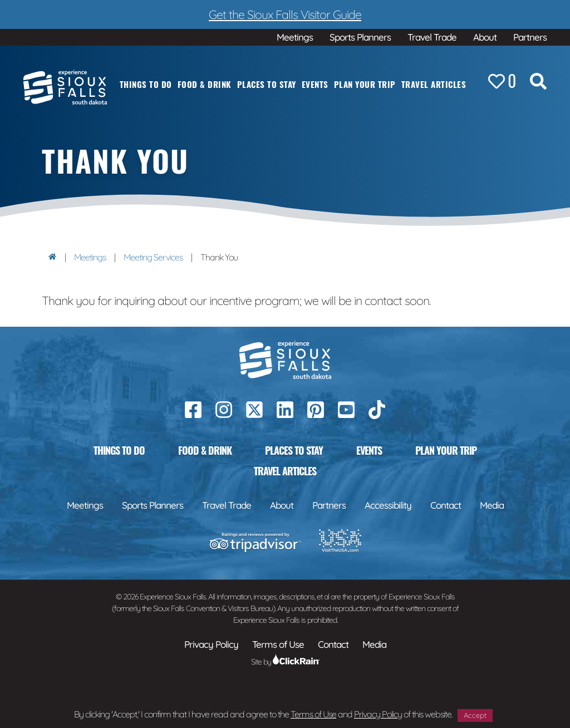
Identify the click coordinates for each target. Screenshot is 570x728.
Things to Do (146, 84)
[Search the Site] (538, 84)
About (485, 37)
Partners (530, 37)
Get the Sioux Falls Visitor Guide (285, 14)
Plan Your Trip (365, 84)
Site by (285, 662)
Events (315, 84)
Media (492, 505)
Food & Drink (205, 84)
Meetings (295, 37)
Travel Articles (434, 84)
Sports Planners (360, 37)
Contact (446, 505)
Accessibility (388, 505)
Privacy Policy (378, 714)
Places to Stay (267, 84)
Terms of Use (313, 714)
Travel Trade (432, 37)
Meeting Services (153, 257)
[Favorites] (502, 82)
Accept (475, 715)
